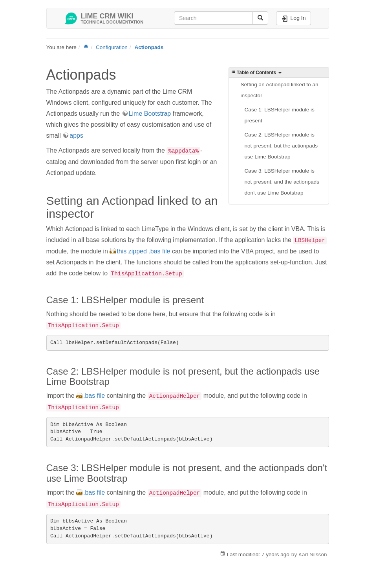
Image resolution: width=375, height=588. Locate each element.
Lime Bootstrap (150, 114)
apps (76, 136)
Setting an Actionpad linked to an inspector (280, 90)
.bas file (94, 396)
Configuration (112, 47)
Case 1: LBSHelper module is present (280, 115)
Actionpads (149, 47)
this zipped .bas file (143, 251)
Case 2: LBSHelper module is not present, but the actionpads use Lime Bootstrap (281, 146)
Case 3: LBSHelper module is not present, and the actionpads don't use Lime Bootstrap (282, 182)
